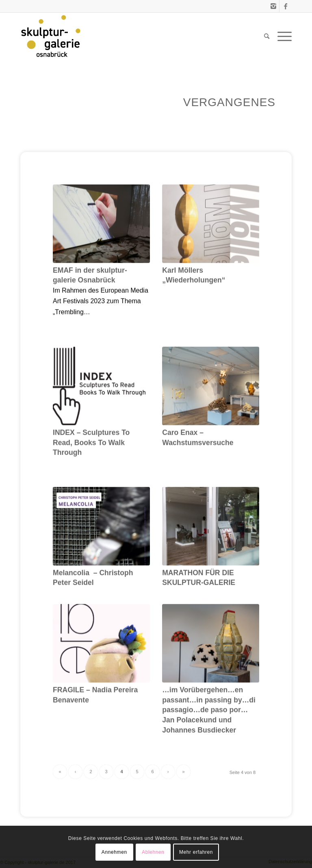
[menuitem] (267, 36)
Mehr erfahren (196, 852)
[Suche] (267, 36)
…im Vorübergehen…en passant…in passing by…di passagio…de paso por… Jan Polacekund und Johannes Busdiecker (209, 734)
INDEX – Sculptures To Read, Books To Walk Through (91, 467)
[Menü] (283, 36)
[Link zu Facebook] (286, 6)
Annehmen (114, 852)
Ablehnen (153, 852)
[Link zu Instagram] (273, 6)
